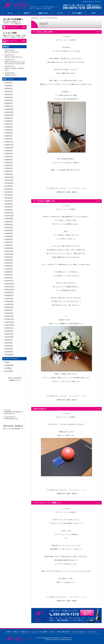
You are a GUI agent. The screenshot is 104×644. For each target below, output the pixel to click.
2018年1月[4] (9, 174)
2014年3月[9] (9, 310)
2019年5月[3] (9, 130)
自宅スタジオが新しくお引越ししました (15, 69)
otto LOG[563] (9, 371)
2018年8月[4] (9, 153)
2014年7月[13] (9, 298)
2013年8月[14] (9, 331)
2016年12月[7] (9, 213)
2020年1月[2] (9, 106)
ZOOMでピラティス (11, 75)
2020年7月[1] (9, 88)
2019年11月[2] (9, 112)
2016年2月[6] (9, 242)
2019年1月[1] (9, 139)
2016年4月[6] (9, 236)
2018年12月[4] (9, 142)
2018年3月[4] (9, 168)
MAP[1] (7, 362)
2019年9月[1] (9, 118)
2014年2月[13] (9, 313)
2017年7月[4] (9, 192)
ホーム (11, 13)
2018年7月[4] (9, 156)
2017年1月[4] (9, 210)
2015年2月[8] (9, 278)
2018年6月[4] (9, 159)
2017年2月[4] (9, 207)
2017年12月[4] (9, 177)
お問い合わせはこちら (11, 418)
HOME (9, 632)
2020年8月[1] (9, 85)
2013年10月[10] (9, 325)
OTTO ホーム (35, 18)
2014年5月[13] (9, 304)
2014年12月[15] (9, 284)
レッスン (60, 13)
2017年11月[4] (9, 180)
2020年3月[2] (9, 100)
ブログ (93, 13)
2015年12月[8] (9, 248)
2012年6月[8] (9, 349)
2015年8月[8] (9, 260)
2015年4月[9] (9, 272)
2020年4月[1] (9, 97)
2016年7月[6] (9, 227)
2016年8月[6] (9, 224)
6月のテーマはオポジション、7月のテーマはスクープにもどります (15, 62)
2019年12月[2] (9, 109)
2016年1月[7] (9, 245)
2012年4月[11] (9, 354)
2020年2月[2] (9, 103)
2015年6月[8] (9, 266)
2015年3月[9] (9, 275)
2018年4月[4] (9, 165)
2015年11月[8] (9, 251)
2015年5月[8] (9, 269)
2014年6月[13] (9, 301)
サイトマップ (98, 1)
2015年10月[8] (9, 254)
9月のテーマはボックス (12, 52)
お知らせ (27, 13)
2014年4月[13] (9, 307)
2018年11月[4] (9, 145)
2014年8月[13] (9, 295)
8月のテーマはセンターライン (14, 57)
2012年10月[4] (9, 337)
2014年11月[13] (9, 286)
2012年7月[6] (9, 346)
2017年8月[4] (9, 189)
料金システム (44, 13)
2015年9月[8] (9, 257)
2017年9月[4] (9, 186)
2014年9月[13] (9, 292)
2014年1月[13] (9, 316)
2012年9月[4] (9, 340)
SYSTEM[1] (8, 368)
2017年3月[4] (9, 204)
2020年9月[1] (9, 83)
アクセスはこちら (10, 417)
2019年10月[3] (9, 115)
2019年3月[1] (9, 136)
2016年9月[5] (9, 221)
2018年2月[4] (9, 171)
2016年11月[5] (9, 215)
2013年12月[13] (9, 319)
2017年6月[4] (9, 195)
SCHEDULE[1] (9, 365)
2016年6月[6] (9, 230)
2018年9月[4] (9, 150)
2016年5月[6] (9, 233)
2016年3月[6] (9, 239)
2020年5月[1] (9, 94)
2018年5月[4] (9, 162)
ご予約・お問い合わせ (63, 632)
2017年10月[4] (9, 183)
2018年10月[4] (9, 148)
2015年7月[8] (9, 263)
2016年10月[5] (9, 218)
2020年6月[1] (9, 91)
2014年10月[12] (9, 289)
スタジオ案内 (77, 13)
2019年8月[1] (9, 121)
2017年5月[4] (9, 198)
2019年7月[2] (9, 124)
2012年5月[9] (9, 352)
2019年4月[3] (9, 133)
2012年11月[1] (9, 334)
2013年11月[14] (9, 322)
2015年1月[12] (9, 281)
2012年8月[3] (9, 343)
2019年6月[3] (9, 127)
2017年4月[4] (9, 201)
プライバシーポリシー (88, 1)
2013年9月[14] (9, 328)
